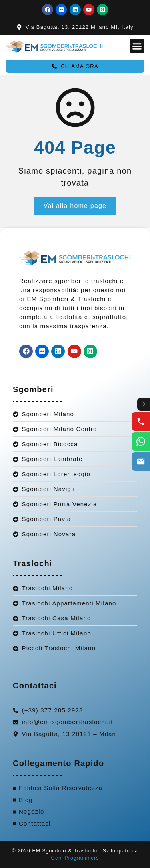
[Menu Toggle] (137, 46)
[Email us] (141, 461)
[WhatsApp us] (141, 441)
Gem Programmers (75, 858)
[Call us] (141, 421)
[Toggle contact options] (144, 404)
